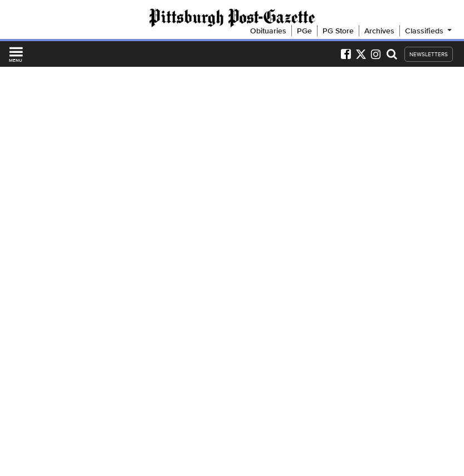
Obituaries (268, 31)
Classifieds (429, 31)
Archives (379, 31)
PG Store (338, 31)
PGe (304, 31)
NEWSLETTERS (429, 54)
